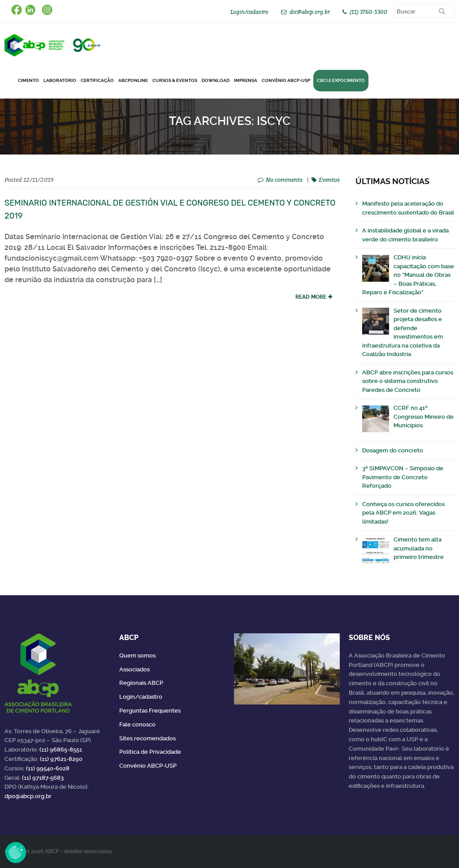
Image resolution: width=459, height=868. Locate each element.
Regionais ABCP (141, 683)
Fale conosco (137, 724)
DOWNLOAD (216, 80)
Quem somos (137, 655)
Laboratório (60, 80)
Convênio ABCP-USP (286, 80)
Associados (134, 669)
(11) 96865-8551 (61, 750)
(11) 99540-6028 (48, 768)
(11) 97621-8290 (61, 759)
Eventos (329, 180)
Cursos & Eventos (175, 80)
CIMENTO (28, 80)
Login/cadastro (249, 12)
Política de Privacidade (150, 752)
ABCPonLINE (133, 80)
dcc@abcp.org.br (310, 12)
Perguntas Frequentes (150, 711)
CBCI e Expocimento (341, 80)
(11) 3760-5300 (368, 12)
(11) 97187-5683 (43, 778)
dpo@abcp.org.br (28, 796)
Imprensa (246, 80)
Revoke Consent (16, 852)
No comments (284, 180)
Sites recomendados (147, 738)
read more (311, 297)
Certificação (97, 80)
